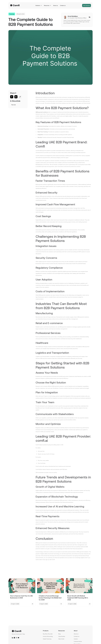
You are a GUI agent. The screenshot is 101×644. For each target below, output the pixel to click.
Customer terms (78, 641)
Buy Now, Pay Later (48, 634)
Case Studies (62, 636)
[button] (39, 5)
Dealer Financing (47, 639)
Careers (76, 639)
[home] (19, 5)
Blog (59, 634)
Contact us (63, 5)
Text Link (13, 105)
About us (56, 5)
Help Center (61, 639)
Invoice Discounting (48, 636)
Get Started (87, 5)
